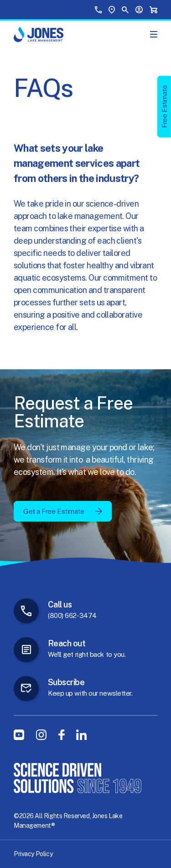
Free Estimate (164, 106)
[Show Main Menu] (154, 34)
